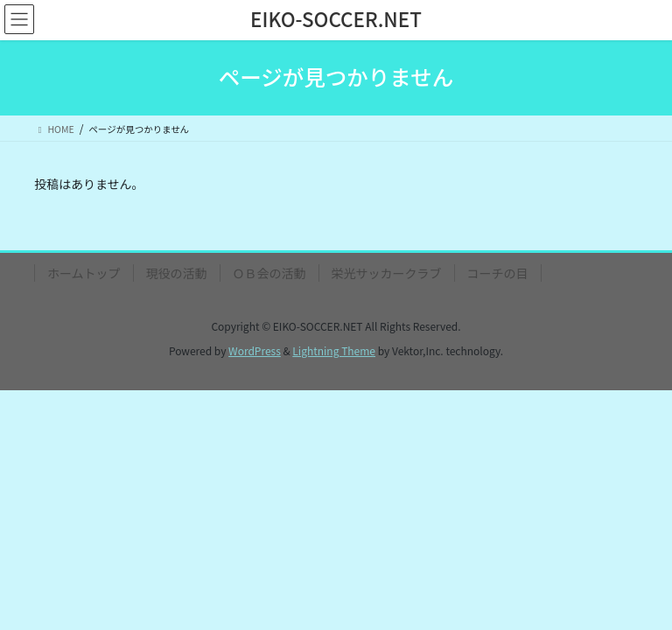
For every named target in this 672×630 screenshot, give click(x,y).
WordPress (255, 350)
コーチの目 (498, 273)
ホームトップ (84, 273)
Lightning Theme (334, 350)
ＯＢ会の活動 (269, 273)
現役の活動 (177, 273)
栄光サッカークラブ (387, 273)
